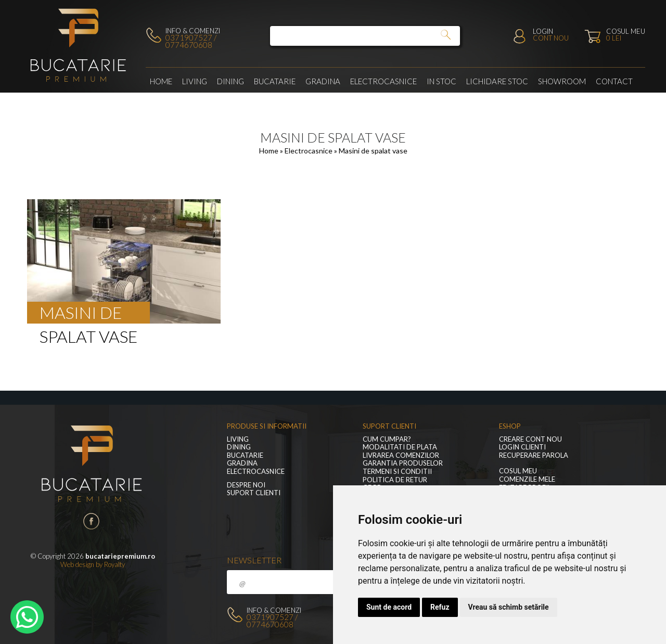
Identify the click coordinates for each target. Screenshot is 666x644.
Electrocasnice (383, 81)
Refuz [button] (440, 607)
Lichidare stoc (497, 81)
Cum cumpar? (387, 439)
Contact (614, 81)
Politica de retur (395, 480)
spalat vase (88, 336)
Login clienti (522, 447)
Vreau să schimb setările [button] (509, 607)
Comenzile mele (527, 479)
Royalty (114, 564)
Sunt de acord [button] (389, 607)
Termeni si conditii (397, 472)
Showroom (562, 81)
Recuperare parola (534, 455)
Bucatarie (275, 81)
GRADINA (323, 81)
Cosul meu (518, 471)
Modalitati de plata (400, 447)
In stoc (441, 81)
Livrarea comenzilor (401, 455)
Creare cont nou (530, 439)
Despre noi (246, 485)
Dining (230, 81)
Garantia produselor (403, 463)
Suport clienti (254, 493)
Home (161, 81)
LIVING (195, 81)
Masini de (81, 312)
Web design (77, 564)
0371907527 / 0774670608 (191, 41)
